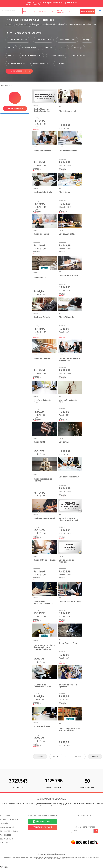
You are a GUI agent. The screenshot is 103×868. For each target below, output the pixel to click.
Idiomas (11, 48)
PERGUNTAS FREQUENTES (9, 819)
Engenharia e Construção (32, 56)
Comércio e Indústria (43, 40)
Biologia (11, 56)
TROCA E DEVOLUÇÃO (8, 827)
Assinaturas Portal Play (17, 63)
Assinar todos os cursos (19, 71)
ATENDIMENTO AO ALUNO (42, 827)
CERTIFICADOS (5, 843)
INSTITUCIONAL (5, 816)
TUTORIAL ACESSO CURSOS (9, 831)
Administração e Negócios (18, 40)
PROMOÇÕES (5, 823)
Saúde (64, 48)
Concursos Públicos (79, 56)
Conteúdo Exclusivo (56, 56)
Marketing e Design (29, 48)
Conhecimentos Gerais (67, 40)
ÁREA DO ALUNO (87, 11)
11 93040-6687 (44, 821)
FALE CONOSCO (5, 835)
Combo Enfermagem (41, 63)
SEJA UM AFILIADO (6, 839)
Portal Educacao (5, 85)
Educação (87, 40)
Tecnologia (78, 48)
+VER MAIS (60, 63)
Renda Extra (49, 48)
